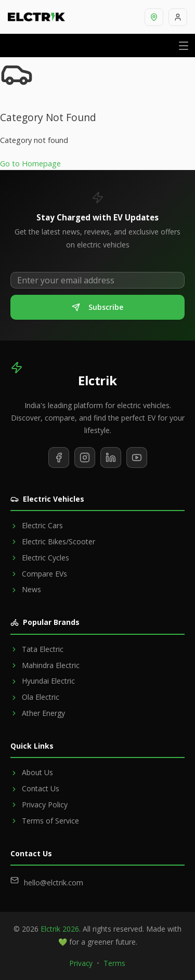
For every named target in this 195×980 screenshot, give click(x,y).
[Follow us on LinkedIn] (111, 458)
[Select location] (154, 17)
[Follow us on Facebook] (59, 458)
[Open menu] (184, 45)
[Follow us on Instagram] (85, 458)
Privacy (81, 963)
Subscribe (97, 307)
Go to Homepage (30, 164)
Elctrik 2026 (60, 929)
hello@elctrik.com (54, 883)
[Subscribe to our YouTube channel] (137, 458)
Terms (114, 963)
